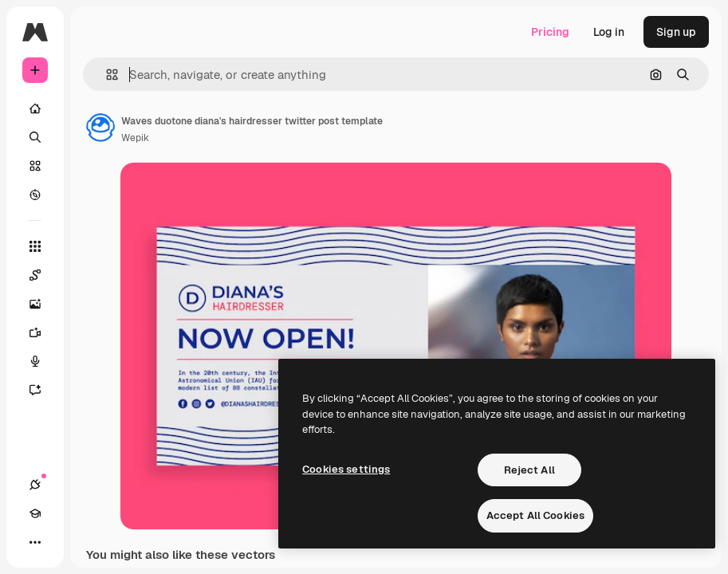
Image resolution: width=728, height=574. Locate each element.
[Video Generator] (43, 332)
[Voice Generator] (43, 361)
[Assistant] (43, 390)
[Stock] (35, 166)
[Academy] (35, 513)
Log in (609, 32)
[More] (35, 542)
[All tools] (35, 246)
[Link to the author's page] (100, 128)
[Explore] (35, 195)
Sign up (676, 32)
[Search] (35, 137)
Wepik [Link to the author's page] (135, 138)
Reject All (529, 470)
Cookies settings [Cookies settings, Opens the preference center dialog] (346, 469)
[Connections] (35, 485)
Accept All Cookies (535, 515)
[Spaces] (43, 275)
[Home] (35, 108)
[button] (106, 75)
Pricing (550, 32)
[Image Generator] (43, 304)
